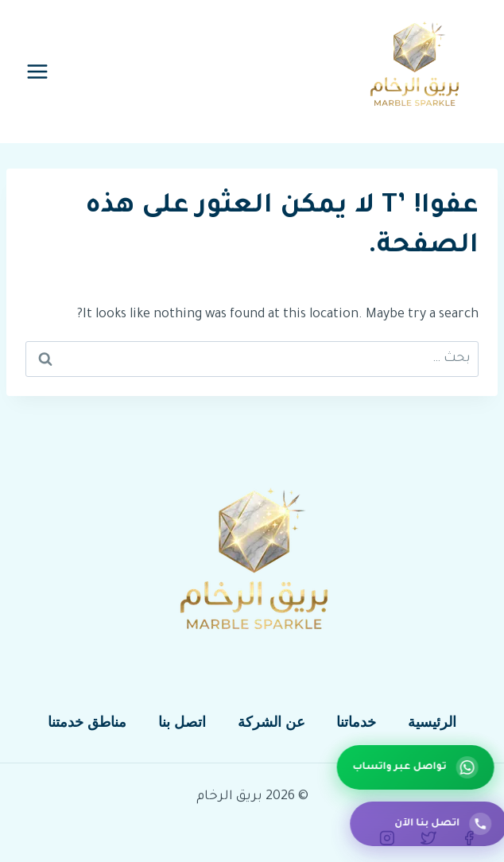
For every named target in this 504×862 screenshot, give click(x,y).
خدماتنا (356, 722)
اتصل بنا (182, 722)
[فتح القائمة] (38, 71)
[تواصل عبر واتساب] (419, 767)
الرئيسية (432, 722)
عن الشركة (271, 722)
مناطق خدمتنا (87, 722)
